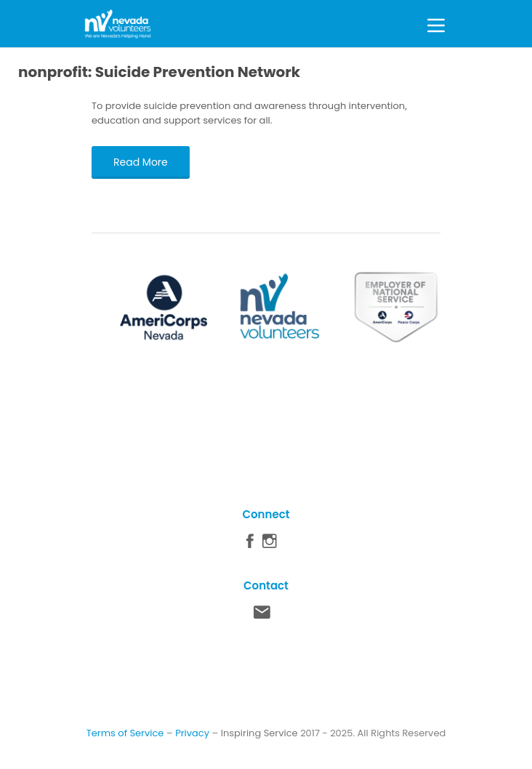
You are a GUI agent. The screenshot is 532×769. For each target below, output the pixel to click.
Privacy (192, 733)
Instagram (270, 544)
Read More (141, 162)
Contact (262, 616)
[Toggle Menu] (436, 23)
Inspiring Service (259, 733)
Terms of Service (125, 733)
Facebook (250, 544)
